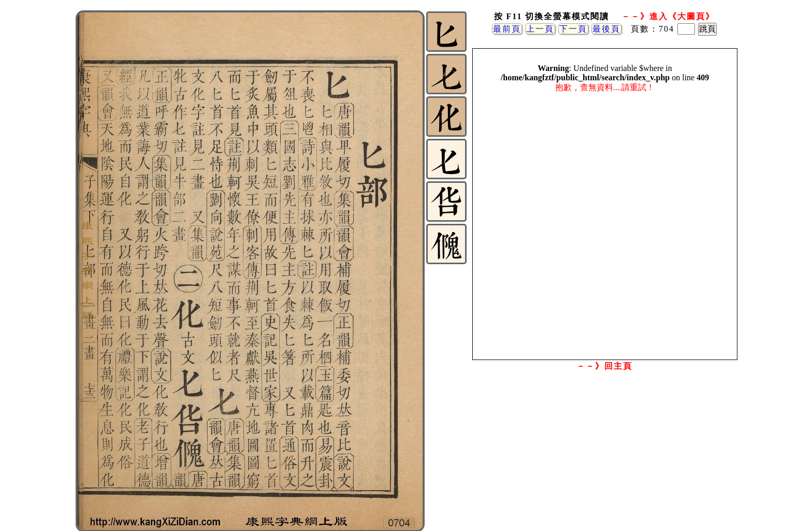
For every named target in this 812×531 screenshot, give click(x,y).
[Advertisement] (604, 457)
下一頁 (573, 29)
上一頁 (540, 29)
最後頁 (606, 29)
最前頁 (507, 29)
